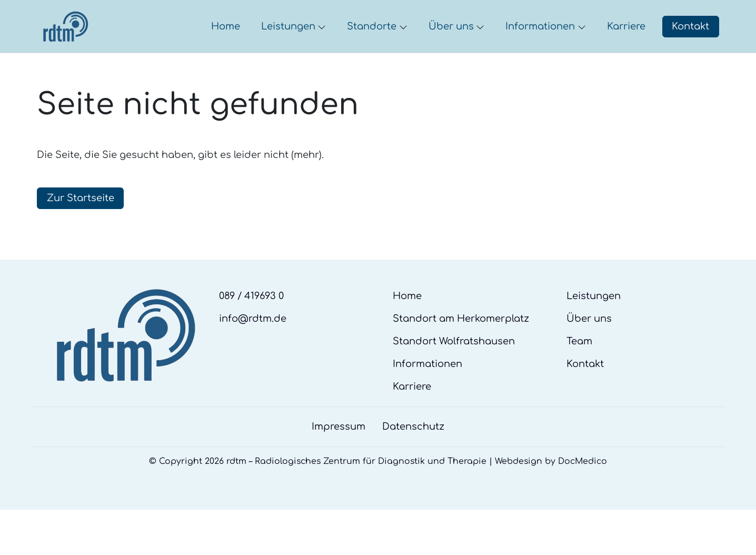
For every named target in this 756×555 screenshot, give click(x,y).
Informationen (427, 395)
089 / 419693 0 (251, 327)
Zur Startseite (81, 229)
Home (407, 327)
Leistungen (594, 327)
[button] (228, 42)
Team (579, 372)
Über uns (589, 350)
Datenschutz (413, 458)
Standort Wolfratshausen (454, 372)
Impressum (339, 458)
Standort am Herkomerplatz (461, 350)
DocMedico (583, 492)
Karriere (412, 418)
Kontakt (690, 42)
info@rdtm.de (253, 350)
